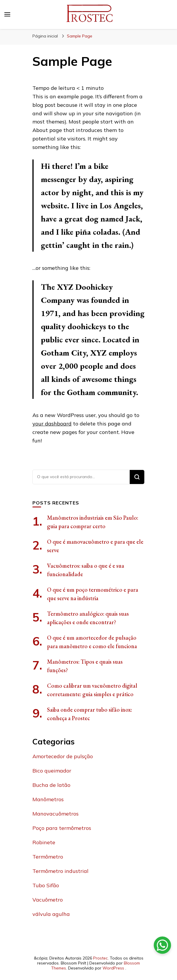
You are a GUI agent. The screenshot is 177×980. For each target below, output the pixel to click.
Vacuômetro (48, 900)
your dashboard (52, 424)
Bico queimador (52, 771)
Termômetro (48, 857)
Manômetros (48, 799)
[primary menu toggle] (7, 14)
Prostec (100, 958)
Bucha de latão (51, 785)
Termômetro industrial (60, 871)
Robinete (44, 842)
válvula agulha (51, 914)
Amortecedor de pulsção (63, 756)
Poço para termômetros (62, 828)
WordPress (113, 968)
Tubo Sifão (46, 885)
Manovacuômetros (55, 814)
